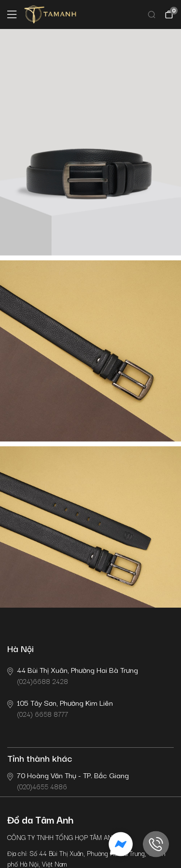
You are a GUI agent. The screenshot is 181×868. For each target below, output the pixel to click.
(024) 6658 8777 (60, 708)
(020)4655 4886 (68, 780)
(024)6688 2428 (73, 675)
